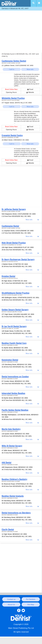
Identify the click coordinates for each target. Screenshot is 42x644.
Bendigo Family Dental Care (14, 343)
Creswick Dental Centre (12, 135)
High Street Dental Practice (14, 243)
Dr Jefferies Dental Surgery (14, 209)
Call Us (12, 69)
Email (31, 89)
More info (30, 69)
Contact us (11, 599)
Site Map (31, 605)
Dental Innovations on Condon (15, 377)
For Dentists (31, 599)
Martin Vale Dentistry (11, 429)
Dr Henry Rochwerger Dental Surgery (18, 259)
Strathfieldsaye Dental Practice (16, 293)
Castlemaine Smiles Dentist (14, 61)
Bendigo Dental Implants (13, 496)
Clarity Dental (8, 529)
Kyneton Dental (8, 276)
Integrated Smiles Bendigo (13, 393)
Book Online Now (11, 89)
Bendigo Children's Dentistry (14, 479)
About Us (11, 605)
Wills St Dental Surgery (12, 446)
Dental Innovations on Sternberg (16, 513)
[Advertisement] (21, 32)
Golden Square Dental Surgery (15, 310)
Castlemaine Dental (10, 226)
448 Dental (6, 463)
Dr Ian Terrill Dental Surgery (14, 326)
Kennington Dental (10, 360)
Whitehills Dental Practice (13, 98)
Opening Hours (11, 92)
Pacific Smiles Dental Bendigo (15, 410)
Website (31, 92)
